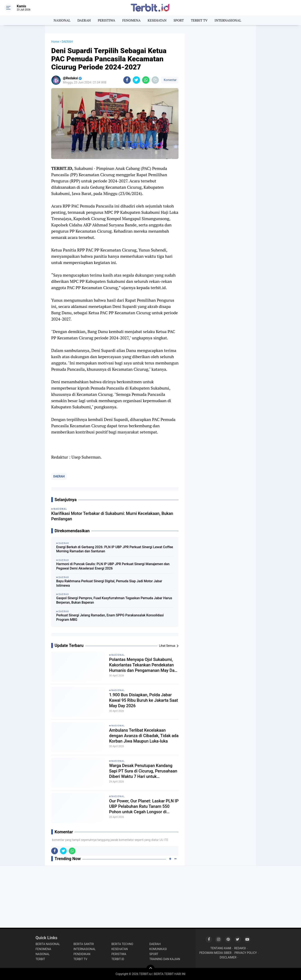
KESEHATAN (157, 20)
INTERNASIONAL (228, 20)
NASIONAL (62, 20)
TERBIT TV (199, 20)
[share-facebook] (127, 80)
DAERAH (84, 20)
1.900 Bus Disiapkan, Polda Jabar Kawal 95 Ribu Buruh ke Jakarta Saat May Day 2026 (143, 930)
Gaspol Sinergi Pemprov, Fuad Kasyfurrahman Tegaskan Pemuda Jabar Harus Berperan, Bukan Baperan (114, 715)
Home (55, 42)
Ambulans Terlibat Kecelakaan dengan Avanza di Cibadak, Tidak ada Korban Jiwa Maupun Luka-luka (144, 965)
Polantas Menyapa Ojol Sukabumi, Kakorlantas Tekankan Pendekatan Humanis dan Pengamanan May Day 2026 (143, 895)
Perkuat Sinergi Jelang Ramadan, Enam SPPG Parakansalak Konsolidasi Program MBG (110, 732)
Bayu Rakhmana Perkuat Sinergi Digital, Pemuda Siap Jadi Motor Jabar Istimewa (109, 698)
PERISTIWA (106, 20)
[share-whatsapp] (146, 80)
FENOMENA (131, 20)
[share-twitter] (136, 80)
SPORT (179, 20)
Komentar (170, 80)
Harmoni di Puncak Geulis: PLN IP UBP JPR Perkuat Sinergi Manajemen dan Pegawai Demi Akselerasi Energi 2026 (113, 681)
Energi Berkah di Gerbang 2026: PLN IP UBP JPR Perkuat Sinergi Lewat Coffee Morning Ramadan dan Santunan (115, 664)
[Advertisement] (221, 96)
